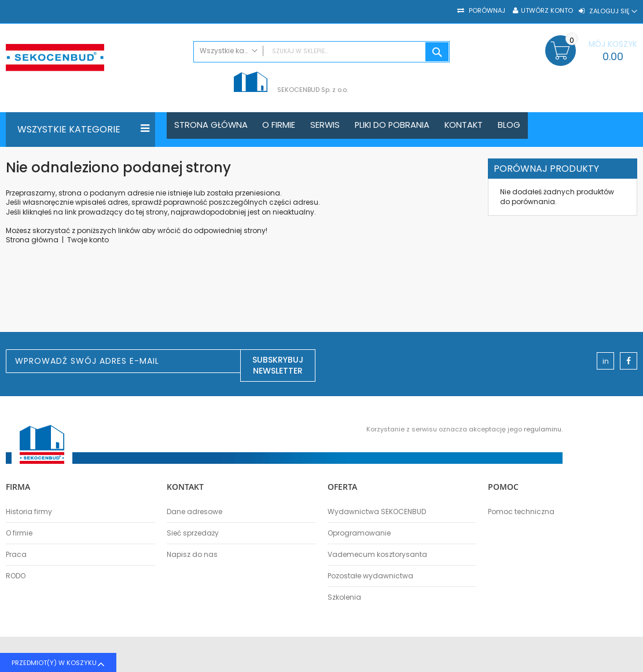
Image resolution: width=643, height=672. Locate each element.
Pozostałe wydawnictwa (370, 576)
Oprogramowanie (359, 533)
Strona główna (32, 240)
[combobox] (321, 52)
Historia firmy (29, 512)
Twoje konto (88, 240)
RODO (16, 576)
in (606, 361)
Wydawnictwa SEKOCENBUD (377, 512)
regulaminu (543, 429)
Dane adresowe (194, 512)
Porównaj (486, 11)
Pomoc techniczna (521, 512)
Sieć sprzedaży (193, 533)
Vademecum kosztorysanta (377, 555)
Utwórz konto (547, 11)
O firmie (19, 533)
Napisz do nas (192, 555)
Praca (16, 555)
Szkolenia (344, 597)
